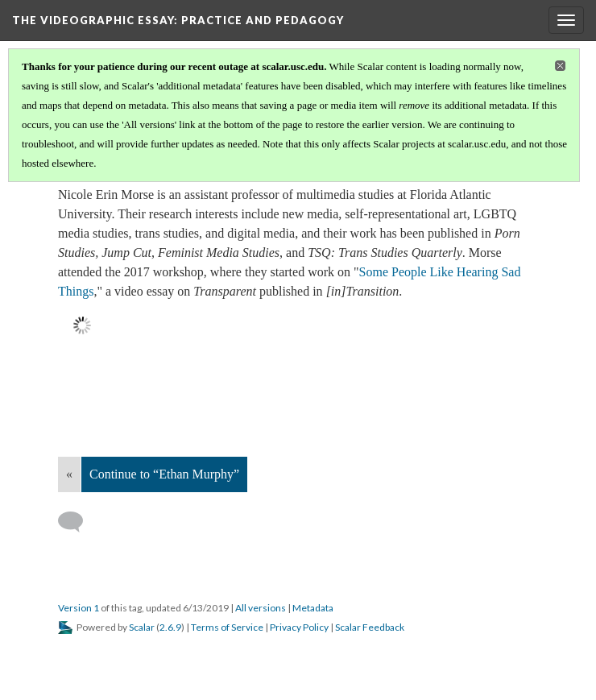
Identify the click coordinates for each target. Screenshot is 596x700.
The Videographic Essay (178, 20)
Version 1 (79, 608)
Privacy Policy (299, 627)
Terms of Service (227, 627)
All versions (261, 608)
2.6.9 (170, 627)
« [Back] (69, 474)
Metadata (313, 608)
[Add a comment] (78, 522)
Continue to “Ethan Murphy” (164, 474)
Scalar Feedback (370, 627)
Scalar (142, 627)
